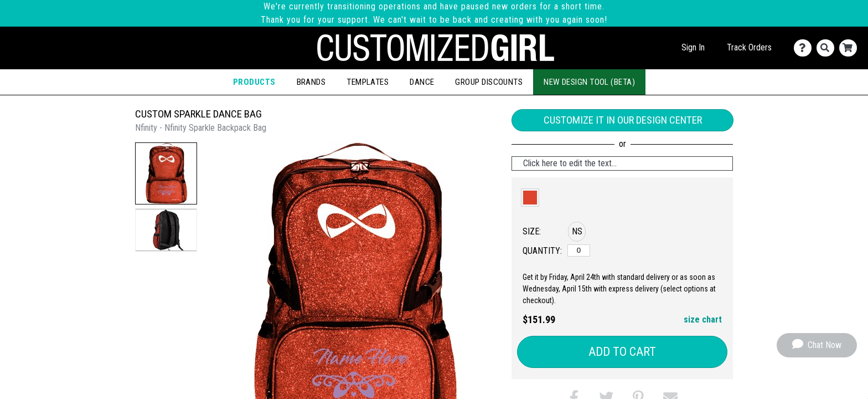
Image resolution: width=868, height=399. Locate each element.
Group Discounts (489, 82)
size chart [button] (703, 319)
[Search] (828, 48)
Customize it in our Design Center (623, 120)
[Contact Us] (805, 48)
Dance (422, 82)
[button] (166, 173)
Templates (368, 82)
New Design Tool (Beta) (589, 82)
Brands (311, 82)
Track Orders (749, 47)
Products (254, 82)
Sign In (693, 47)
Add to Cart (622, 352)
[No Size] (579, 250)
